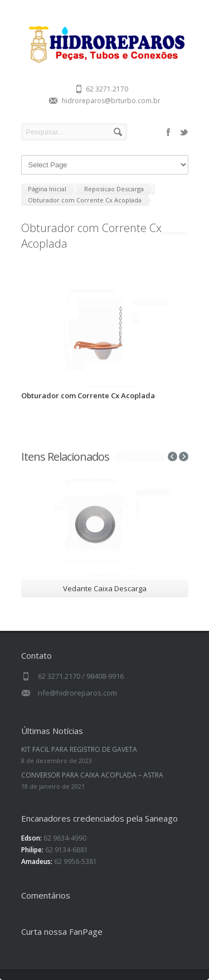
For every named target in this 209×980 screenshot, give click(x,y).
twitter (184, 132)
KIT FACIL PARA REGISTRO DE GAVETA (79, 749)
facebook (168, 132)
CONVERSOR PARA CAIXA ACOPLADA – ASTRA (92, 775)
